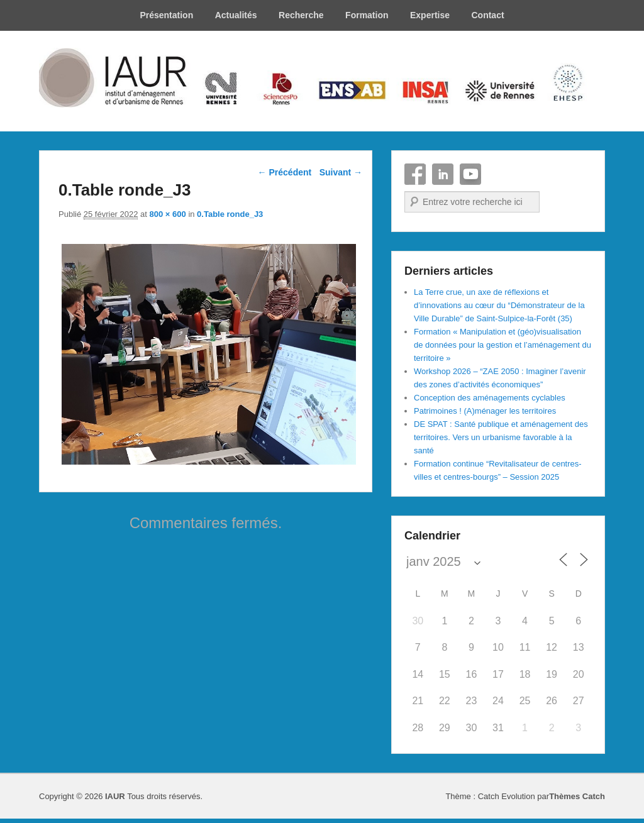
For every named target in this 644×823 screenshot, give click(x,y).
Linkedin (443, 174)
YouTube (470, 174)
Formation (367, 15)
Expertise (430, 15)
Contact (487, 15)
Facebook (415, 174)
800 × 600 (168, 214)
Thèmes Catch (577, 796)
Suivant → (341, 172)
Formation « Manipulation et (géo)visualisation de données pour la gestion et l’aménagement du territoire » (502, 345)
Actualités (236, 15)
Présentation (166, 15)
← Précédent (285, 172)
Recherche (301, 15)
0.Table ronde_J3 (230, 214)
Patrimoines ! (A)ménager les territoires (485, 411)
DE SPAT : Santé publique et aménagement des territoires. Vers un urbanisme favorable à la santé (501, 437)
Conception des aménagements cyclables (490, 398)
